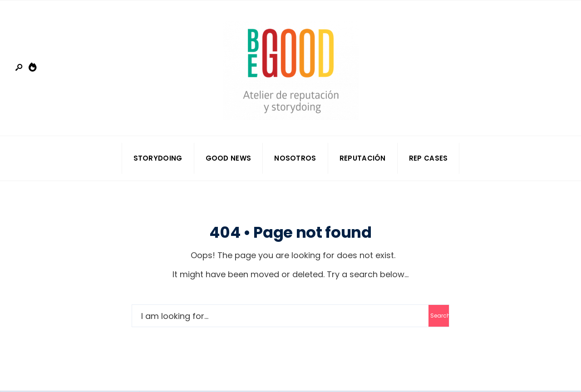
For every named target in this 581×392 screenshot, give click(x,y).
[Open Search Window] (20, 68)
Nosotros (295, 158)
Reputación (363, 158)
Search (440, 316)
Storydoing (158, 158)
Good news (229, 158)
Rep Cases (428, 158)
